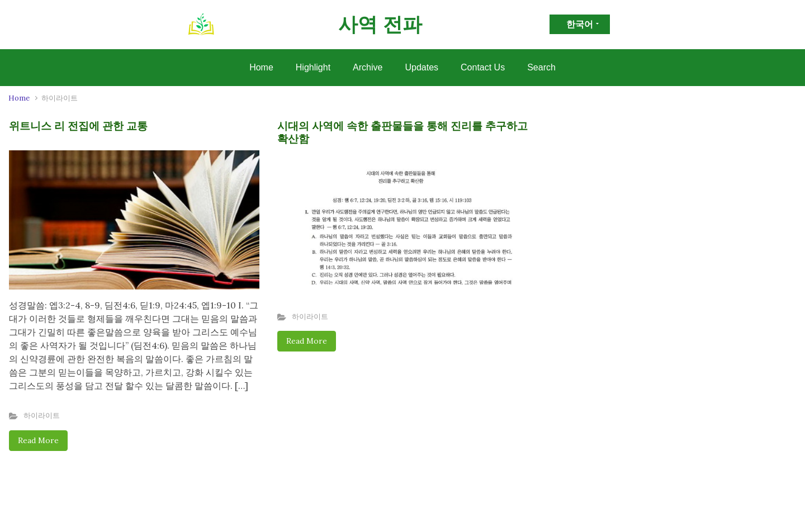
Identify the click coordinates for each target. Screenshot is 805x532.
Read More (38, 440)
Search (541, 67)
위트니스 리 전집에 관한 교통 (78, 126)
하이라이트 (42, 415)
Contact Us (483, 67)
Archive (368, 67)
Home (261, 67)
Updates (422, 67)
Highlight (313, 67)
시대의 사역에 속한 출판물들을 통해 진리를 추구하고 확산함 (402, 132)
